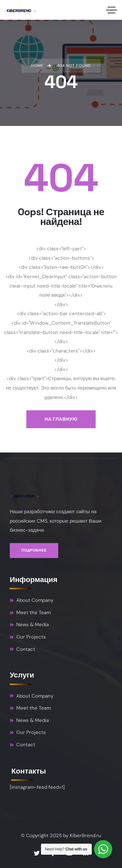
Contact (22, 649)
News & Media (29, 625)
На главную (61, 419)
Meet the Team (30, 613)
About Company (32, 600)
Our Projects (28, 637)
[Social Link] (37, 853)
